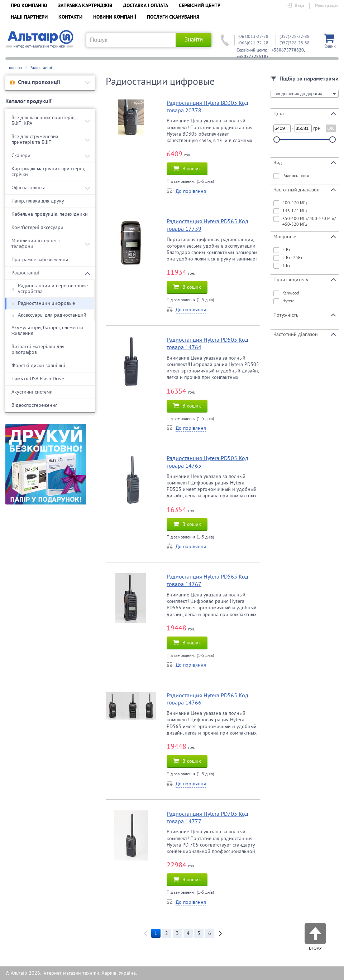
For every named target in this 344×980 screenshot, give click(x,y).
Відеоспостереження (35, 405)
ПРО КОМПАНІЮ (29, 6)
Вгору (315, 933)
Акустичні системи (32, 392)
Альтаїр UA (39, 39)
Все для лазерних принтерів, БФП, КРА (44, 120)
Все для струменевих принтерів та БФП (35, 139)
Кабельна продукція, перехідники (50, 214)
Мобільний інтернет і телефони (36, 243)
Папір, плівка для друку (38, 201)
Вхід (296, 6)
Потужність (305, 315)
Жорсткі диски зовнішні (38, 365)
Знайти (194, 40)
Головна (15, 68)
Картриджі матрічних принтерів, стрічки (48, 172)
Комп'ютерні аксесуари (37, 227)
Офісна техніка (28, 188)
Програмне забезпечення (40, 260)
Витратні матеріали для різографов (38, 349)
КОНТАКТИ (70, 17)
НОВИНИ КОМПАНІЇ (115, 17)
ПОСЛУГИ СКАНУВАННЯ (173, 17)
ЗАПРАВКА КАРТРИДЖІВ (85, 6)
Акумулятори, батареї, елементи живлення (47, 330)
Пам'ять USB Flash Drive (38, 379)
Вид (305, 162)
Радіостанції (41, 68)
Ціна (305, 113)
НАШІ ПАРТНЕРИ (29, 17)
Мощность (305, 237)
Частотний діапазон (305, 334)
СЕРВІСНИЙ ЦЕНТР (200, 6)
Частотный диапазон (305, 190)
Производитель (305, 279)
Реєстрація (327, 6)
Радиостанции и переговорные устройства (50, 289)
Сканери (21, 155)
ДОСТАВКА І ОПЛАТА (145, 6)
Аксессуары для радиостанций (49, 315)
